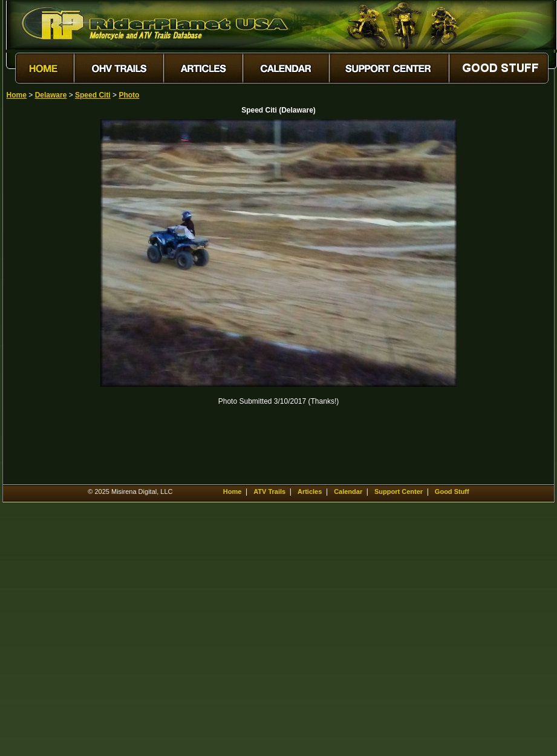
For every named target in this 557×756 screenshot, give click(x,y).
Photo (129, 95)
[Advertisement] (49, 301)
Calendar (348, 491)
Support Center (399, 491)
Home (17, 95)
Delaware (51, 95)
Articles (310, 491)
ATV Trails (269, 491)
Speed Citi (93, 95)
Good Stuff (452, 491)
